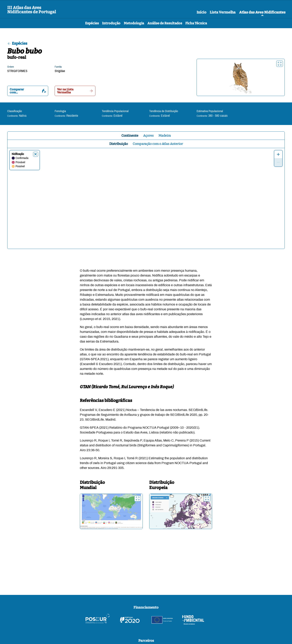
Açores (148, 136)
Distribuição (119, 144)
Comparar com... (28, 91)
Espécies (92, 23)
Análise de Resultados (165, 23)
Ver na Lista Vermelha (75, 91)
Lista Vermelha (223, 12)
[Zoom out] (278, 162)
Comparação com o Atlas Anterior (158, 144)
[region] (146, 198)
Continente (130, 136)
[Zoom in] (278, 154)
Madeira (165, 136)
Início (201, 12)
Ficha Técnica (196, 23)
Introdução (111, 23)
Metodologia (134, 23)
